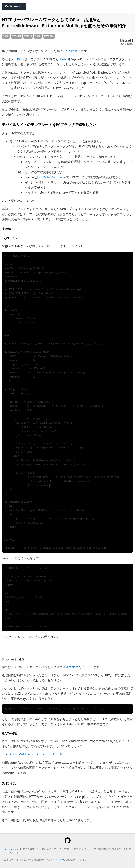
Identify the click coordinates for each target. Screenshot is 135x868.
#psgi (38, 36)
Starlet (63, 59)
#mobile (49, 36)
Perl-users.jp (14, 6)
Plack (21, 59)
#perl (6, 36)
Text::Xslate (70, 667)
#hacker (17, 36)
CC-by (62, 860)
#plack (28, 36)
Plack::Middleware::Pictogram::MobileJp (37, 754)
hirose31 (75, 51)
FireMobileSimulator (52, 177)
